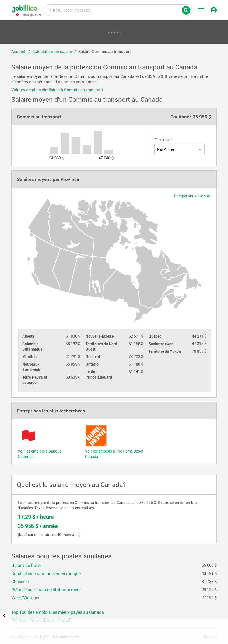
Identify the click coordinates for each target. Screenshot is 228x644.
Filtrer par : (164, 140)
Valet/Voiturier (25, 598)
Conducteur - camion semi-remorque (46, 573)
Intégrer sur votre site (192, 196)
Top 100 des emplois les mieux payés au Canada (58, 612)
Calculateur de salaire (52, 51)
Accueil (19, 51)
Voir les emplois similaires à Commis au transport (57, 90)
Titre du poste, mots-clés (118, 10)
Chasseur (20, 582)
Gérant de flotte (26, 565)
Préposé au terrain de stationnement (46, 590)
